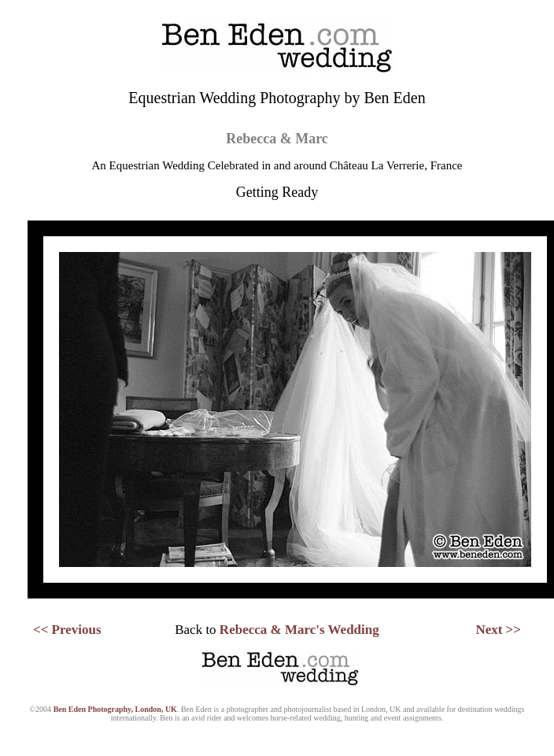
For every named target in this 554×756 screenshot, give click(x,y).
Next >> (498, 630)
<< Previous (67, 630)
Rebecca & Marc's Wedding (299, 630)
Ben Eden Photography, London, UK (115, 709)
